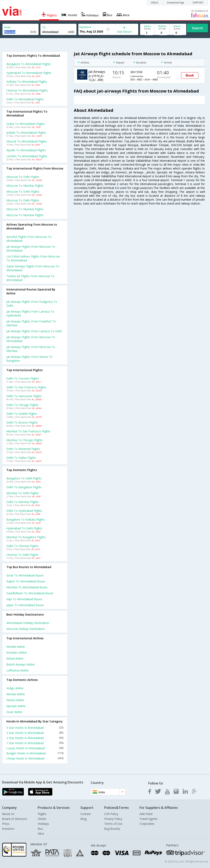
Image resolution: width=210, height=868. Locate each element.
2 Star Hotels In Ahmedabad (35, 738)
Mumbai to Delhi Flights (23, 493)
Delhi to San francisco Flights (26, 387)
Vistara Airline (15, 700)
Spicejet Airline (16, 706)
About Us (8, 814)
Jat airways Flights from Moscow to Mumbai (31, 349)
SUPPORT (198, 3)
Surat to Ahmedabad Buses (25, 575)
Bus (40, 829)
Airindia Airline (16, 647)
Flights (42, 814)
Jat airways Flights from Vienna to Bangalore (29, 359)
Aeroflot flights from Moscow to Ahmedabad (29, 239)
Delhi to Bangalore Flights (24, 487)
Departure (85, 27)
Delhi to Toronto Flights (23, 378)
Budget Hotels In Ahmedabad (35, 753)
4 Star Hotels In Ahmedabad (35, 728)
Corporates (147, 824)
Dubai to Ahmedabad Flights (26, 124)
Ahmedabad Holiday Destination (28, 623)
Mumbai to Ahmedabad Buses (27, 587)
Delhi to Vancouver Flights (24, 396)
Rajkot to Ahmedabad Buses (26, 581)
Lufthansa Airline (17, 670)
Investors (8, 829)
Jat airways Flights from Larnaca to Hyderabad (30, 313)
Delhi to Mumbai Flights (23, 502)
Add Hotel (146, 814)
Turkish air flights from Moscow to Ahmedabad (30, 278)
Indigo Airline (15, 688)
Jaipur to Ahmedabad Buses (25, 605)
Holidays (43, 824)
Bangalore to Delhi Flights (24, 478)
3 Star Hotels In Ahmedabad (35, 733)
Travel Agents (149, 819)
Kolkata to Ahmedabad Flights (27, 82)
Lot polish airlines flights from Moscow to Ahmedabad (33, 258)
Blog (83, 819)
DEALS (155, 3)
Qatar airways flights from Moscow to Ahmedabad (33, 268)
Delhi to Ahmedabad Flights (25, 99)
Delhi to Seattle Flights (22, 414)
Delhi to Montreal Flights (23, 449)
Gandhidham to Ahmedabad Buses (30, 593)
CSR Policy (111, 814)
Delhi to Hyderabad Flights (24, 511)
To (44, 27)
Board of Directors (15, 819)
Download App (176, 3)
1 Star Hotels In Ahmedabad (35, 743)
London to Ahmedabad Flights (27, 156)
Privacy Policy (113, 819)
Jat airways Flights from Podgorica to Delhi (32, 304)
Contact (86, 814)
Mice (41, 834)
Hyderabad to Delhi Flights (24, 528)
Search (197, 28)
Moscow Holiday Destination (26, 629)
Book (190, 75)
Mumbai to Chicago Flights (25, 440)
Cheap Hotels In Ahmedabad (35, 758)
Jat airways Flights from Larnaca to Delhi (34, 331)
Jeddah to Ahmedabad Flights (26, 133)
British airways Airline (21, 664)
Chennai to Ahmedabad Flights (27, 90)
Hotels (42, 819)
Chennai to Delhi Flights (22, 555)
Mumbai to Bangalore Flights (26, 537)
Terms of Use (113, 824)
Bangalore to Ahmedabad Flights (29, 64)
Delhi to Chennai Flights (22, 546)
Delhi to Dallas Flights (21, 458)
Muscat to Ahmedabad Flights (27, 141)
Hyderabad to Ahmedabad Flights (29, 73)
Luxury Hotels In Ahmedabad (35, 748)
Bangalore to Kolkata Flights (26, 519)
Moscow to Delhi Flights (23, 177)
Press (6, 824)
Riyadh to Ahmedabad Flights (26, 150)
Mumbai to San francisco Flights (28, 431)
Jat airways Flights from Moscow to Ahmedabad (31, 339)
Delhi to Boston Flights (22, 422)
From (7, 27)
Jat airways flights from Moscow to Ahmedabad (31, 249)
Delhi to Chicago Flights (22, 405)
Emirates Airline (17, 653)
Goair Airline (14, 712)
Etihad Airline (15, 658)
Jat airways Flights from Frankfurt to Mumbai (31, 323)
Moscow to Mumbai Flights (25, 186)
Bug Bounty (112, 829)
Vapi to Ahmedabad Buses (24, 599)
